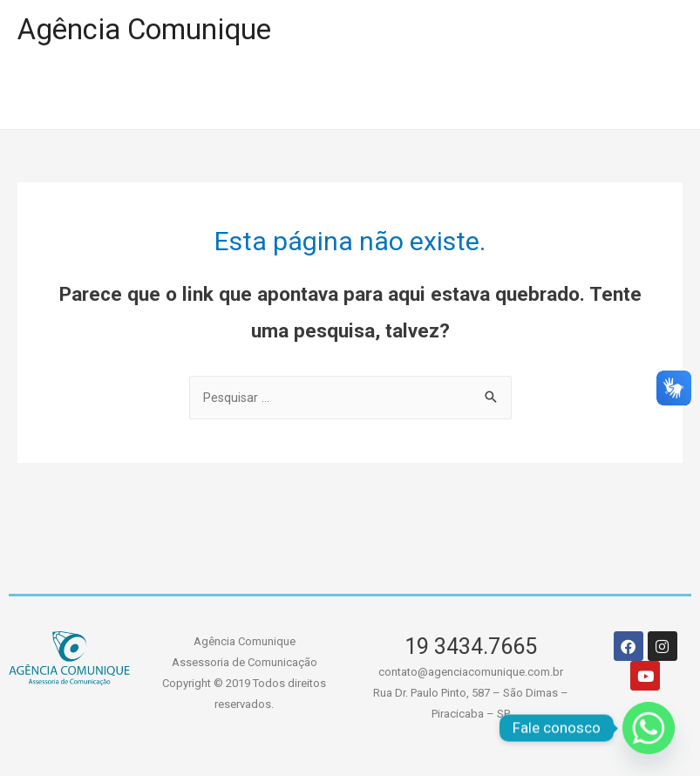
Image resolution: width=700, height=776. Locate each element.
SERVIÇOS (465, 98)
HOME (65, 98)
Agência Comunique (156, 31)
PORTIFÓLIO (187, 98)
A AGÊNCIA (330, 98)
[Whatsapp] (649, 728)
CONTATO (595, 98)
